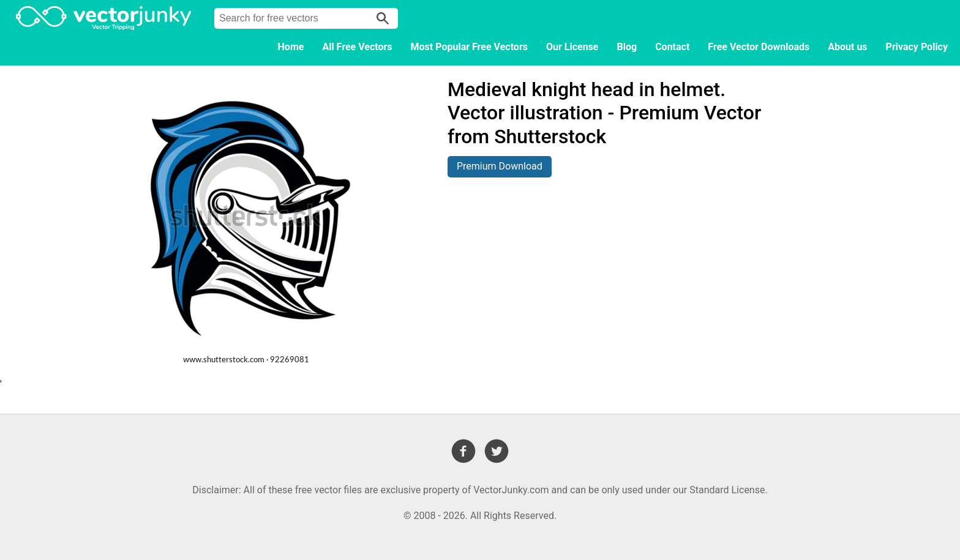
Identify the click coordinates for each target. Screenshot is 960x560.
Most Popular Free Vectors (469, 47)
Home (291, 47)
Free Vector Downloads (759, 47)
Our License (572, 47)
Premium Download (500, 166)
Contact (672, 47)
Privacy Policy (917, 47)
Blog (627, 47)
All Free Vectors (357, 47)
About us (847, 47)
